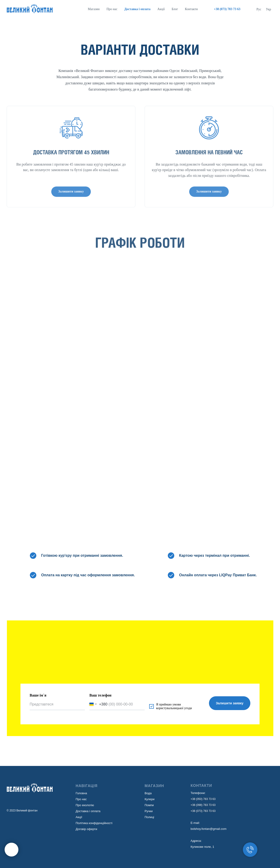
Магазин (94, 9)
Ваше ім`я (38, 695)
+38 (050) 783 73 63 (203, 799)
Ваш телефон (100, 695)
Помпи (149, 805)
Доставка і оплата (88, 811)
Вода (148, 793)
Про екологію (85, 805)
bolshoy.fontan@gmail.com (209, 829)
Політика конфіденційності (94, 823)
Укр (269, 9)
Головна (81, 793)
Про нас (112, 9)
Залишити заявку (230, 703)
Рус (259, 9)
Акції (161, 9)
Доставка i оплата (137, 9)
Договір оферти (86, 829)
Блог (175, 9)
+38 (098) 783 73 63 (203, 805)
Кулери (150, 799)
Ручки (149, 811)
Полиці (149, 817)
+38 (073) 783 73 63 (203, 811)
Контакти (191, 9)
